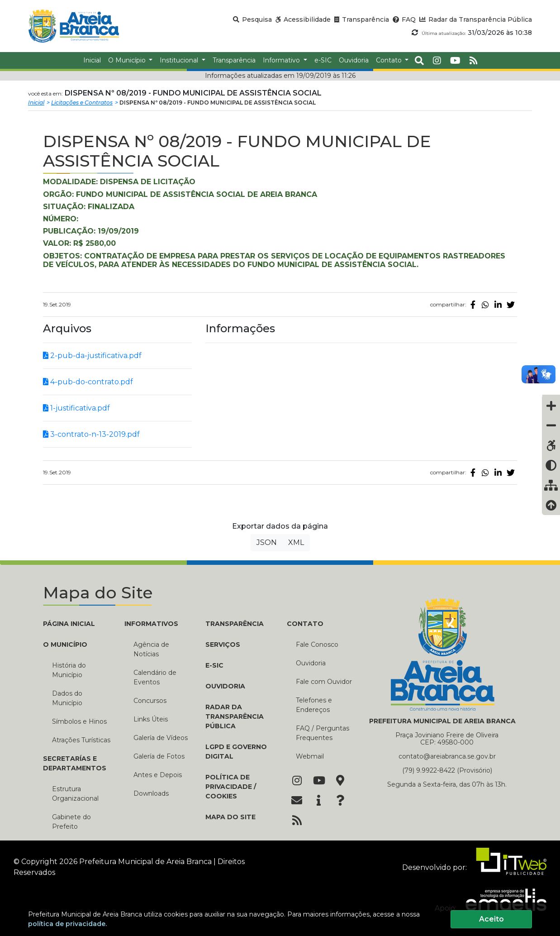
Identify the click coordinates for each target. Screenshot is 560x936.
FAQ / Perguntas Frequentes (323, 733)
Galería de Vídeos (161, 738)
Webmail (310, 756)
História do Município (69, 670)
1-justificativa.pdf (76, 408)
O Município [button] (128, 60)
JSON (267, 542)
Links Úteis (151, 719)
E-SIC (214, 665)
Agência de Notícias (151, 649)
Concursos (150, 701)
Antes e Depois (158, 775)
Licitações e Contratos (82, 103)
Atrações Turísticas (81, 740)
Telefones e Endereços (314, 705)
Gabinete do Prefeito (71, 822)
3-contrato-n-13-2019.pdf (91, 434)
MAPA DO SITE (230, 817)
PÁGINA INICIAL (69, 624)
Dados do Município (67, 698)
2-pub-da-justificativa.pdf (92, 356)
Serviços (223, 645)
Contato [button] (390, 60)
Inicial (36, 103)
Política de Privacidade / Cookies (231, 787)
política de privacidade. (67, 924)
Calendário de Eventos (155, 677)
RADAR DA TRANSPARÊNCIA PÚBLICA (235, 716)
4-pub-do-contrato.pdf (88, 382)
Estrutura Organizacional (75, 794)
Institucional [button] (180, 60)
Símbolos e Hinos (79, 721)
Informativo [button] (282, 60)
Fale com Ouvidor (324, 682)
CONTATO (305, 624)
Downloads (151, 793)
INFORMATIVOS (151, 624)
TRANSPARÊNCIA (235, 624)
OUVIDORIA (225, 686)
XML (296, 542)
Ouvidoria (311, 663)
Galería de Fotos (159, 756)
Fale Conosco (317, 645)
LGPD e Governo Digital (236, 752)
